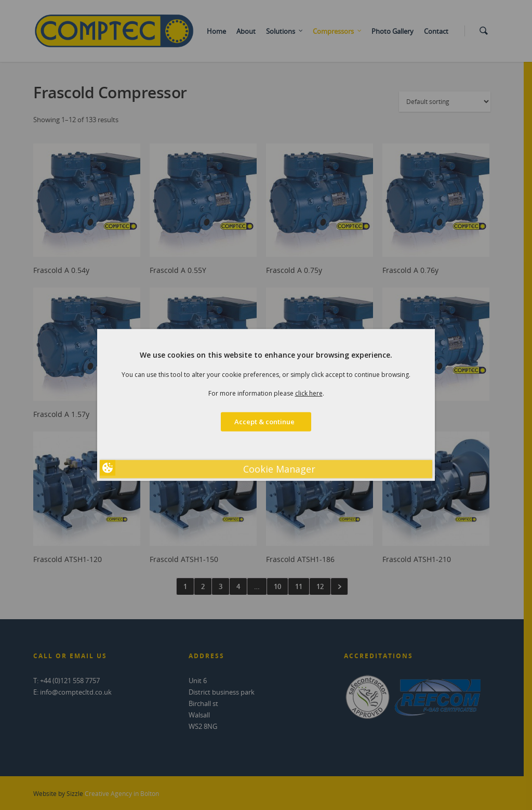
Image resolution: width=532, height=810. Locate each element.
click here (309, 393)
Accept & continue (266, 422)
